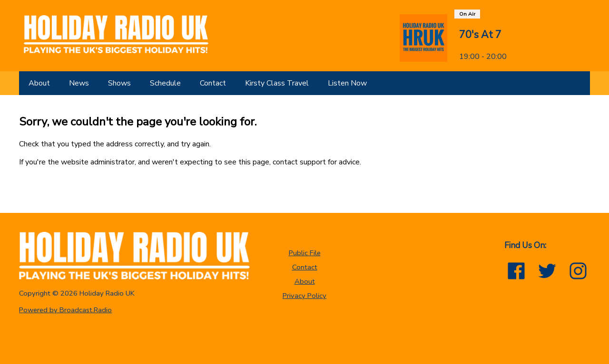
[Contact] (213, 83)
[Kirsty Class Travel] (277, 83)
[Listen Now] (347, 83)
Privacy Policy (304, 296)
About (305, 281)
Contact (305, 267)
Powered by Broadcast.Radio (65, 310)
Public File (305, 253)
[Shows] (119, 83)
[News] (79, 83)
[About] (39, 83)
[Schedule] (165, 83)
